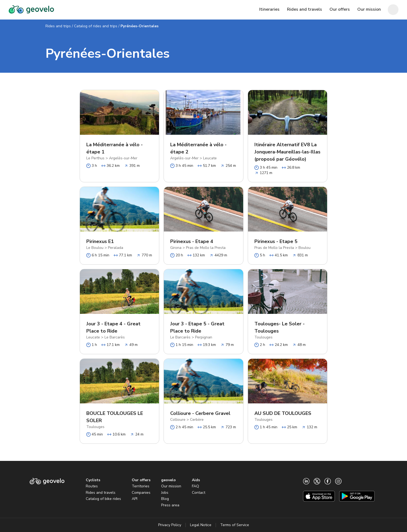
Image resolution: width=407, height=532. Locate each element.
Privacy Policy (170, 525)
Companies (141, 493)
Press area (170, 505)
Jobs (165, 493)
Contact (199, 493)
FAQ (195, 486)
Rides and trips (58, 26)
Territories (141, 486)
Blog (165, 499)
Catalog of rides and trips (96, 26)
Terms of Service (235, 525)
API (135, 499)
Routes (92, 486)
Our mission (171, 486)
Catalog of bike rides (103, 499)
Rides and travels (101, 493)
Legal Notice (201, 525)
